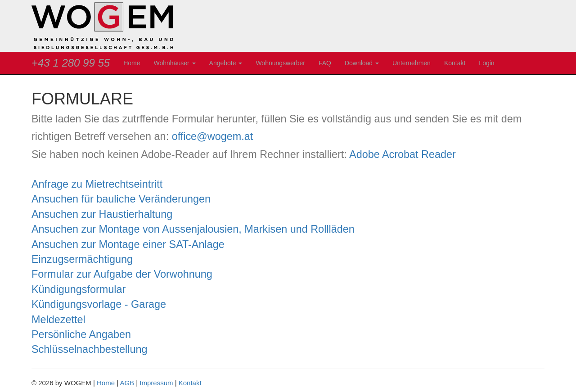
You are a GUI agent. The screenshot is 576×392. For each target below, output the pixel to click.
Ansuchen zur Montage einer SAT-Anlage (128, 244)
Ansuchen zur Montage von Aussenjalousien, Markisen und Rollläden (193, 229)
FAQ (325, 63)
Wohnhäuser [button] (175, 63)
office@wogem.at (213, 136)
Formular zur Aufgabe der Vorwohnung (122, 274)
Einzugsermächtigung (82, 259)
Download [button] (362, 63)
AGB (127, 383)
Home (132, 63)
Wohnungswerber (280, 63)
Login (486, 63)
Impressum (156, 383)
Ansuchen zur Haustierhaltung (102, 214)
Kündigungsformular (79, 289)
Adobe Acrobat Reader (403, 154)
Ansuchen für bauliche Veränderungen (121, 199)
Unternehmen (412, 63)
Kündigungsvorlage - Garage (99, 304)
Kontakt (455, 63)
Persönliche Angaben (81, 334)
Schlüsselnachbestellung (89, 349)
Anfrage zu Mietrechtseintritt (97, 184)
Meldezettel (58, 320)
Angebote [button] (226, 63)
